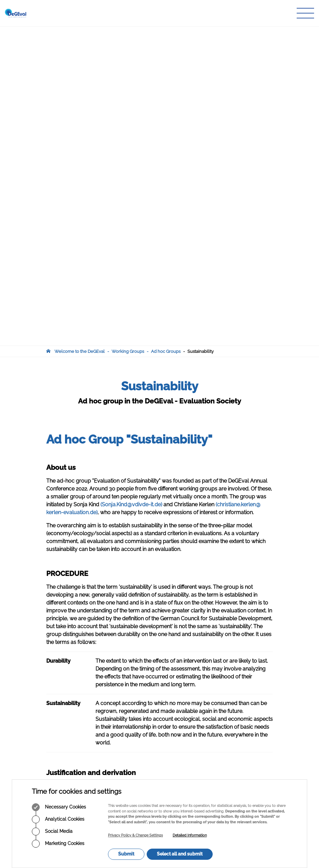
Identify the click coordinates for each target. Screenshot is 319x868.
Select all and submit (180, 854)
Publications (137, 702)
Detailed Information (190, 835)
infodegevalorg (78, 736)
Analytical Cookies (58, 819)
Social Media (52, 832)
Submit (126, 854)
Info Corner (136, 721)
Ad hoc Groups (166, 32)
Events (132, 715)
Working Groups (128, 32)
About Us (134, 689)
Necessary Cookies (59, 807)
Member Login (140, 727)
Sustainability (201, 32)
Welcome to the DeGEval (80, 32)
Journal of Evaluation (146, 708)
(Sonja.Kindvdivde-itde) (131, 185)
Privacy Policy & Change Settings (135, 835)
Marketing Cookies (58, 844)
